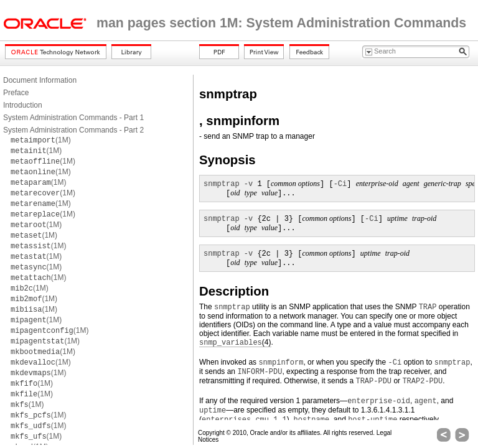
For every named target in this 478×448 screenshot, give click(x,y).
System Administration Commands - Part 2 (73, 130)
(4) (235, 343)
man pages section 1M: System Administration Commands (281, 23)
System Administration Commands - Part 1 (73, 118)
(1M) (41, 140)
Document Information (40, 80)
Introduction (23, 105)
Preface (16, 93)
